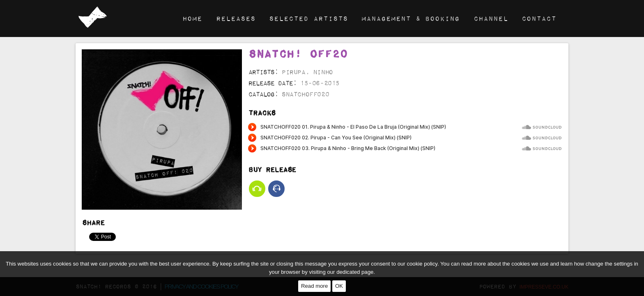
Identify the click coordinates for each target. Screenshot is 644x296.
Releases (236, 18)
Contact (539, 18)
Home (192, 18)
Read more (314, 286)
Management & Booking (411, 18)
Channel (491, 18)
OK (339, 286)
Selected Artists (308, 18)
